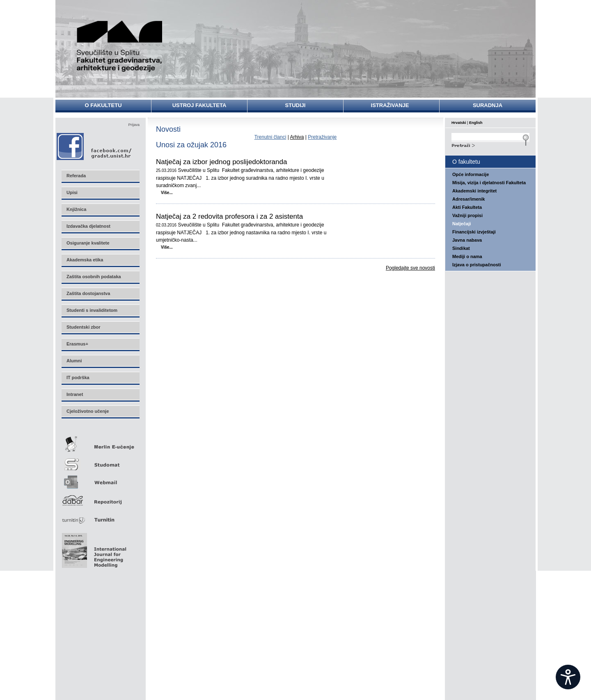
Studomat (100, 461)
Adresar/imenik (468, 199)
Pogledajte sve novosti (410, 268)
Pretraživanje (322, 137)
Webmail (100, 479)
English (476, 123)
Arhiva (297, 137)
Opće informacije (471, 174)
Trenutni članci (270, 137)
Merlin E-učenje (100, 443)
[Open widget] (568, 677)
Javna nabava (467, 240)
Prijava (134, 125)
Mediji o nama (467, 256)
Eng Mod (93, 548)
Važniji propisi (467, 215)
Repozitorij (100, 498)
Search (490, 144)
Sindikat (461, 248)
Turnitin (100, 516)
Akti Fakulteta (467, 207)
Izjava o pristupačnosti (477, 265)
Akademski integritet (474, 191)
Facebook (95, 146)
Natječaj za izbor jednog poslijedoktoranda (221, 162)
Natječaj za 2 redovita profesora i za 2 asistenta (229, 217)
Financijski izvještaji (474, 232)
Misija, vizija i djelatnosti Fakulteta (489, 183)
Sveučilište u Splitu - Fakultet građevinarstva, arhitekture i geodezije (120, 46)
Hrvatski (459, 123)
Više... (167, 193)
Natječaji (462, 224)
